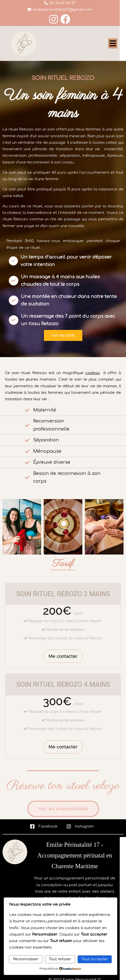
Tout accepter (95, 959)
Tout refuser (60, 959)
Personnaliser (26, 959)
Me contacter (63, 656)
